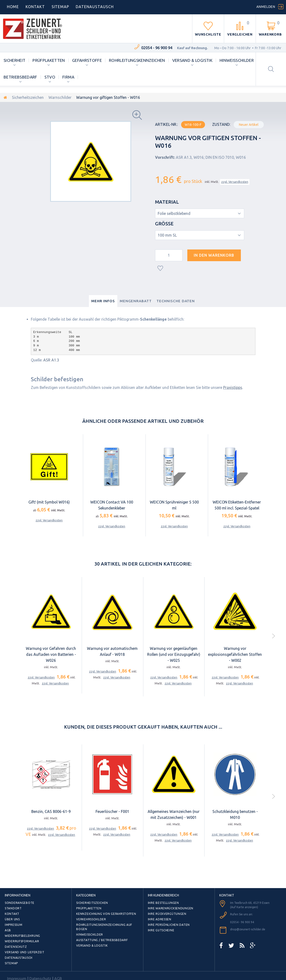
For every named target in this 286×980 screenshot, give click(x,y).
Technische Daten (176, 301)
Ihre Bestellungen (163, 903)
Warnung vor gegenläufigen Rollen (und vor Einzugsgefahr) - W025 (174, 654)
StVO (50, 77)
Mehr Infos (103, 301)
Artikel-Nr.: (166, 124)
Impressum (13, 925)
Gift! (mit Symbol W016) (49, 502)
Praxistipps (233, 387)
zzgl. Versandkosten (235, 182)
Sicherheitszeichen (28, 97)
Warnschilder (60, 97)
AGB (8, 930)
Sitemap (60, 7)
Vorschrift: (165, 157)
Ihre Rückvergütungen (167, 914)
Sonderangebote (20, 903)
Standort (13, 908)
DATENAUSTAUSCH (95, 7)
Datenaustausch (19, 958)
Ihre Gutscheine (161, 930)
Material (168, 202)
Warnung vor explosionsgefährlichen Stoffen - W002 (235, 654)
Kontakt (35, 7)
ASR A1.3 (51, 360)
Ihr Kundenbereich (163, 895)
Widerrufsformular (22, 941)
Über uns (12, 919)
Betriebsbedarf (20, 77)
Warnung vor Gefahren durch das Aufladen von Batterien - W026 (51, 654)
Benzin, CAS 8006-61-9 (51, 811)
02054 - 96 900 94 (157, 48)
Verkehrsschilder (91, 919)
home (13, 7)
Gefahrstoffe (87, 60)
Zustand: (221, 124)
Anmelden (266, 7)
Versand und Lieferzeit (25, 952)
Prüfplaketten (49, 60)
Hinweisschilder (237, 60)
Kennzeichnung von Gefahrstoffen (106, 914)
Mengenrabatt (136, 301)
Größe (165, 224)
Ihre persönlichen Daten (169, 925)
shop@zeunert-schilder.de (248, 929)
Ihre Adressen (160, 919)
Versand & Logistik (192, 60)
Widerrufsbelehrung (22, 936)
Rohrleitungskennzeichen (137, 60)
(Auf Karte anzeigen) (244, 907)
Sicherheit (14, 60)
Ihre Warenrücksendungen (171, 908)
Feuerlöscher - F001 (112, 811)
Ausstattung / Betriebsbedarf (102, 940)
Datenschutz (16, 947)
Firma (68, 77)
